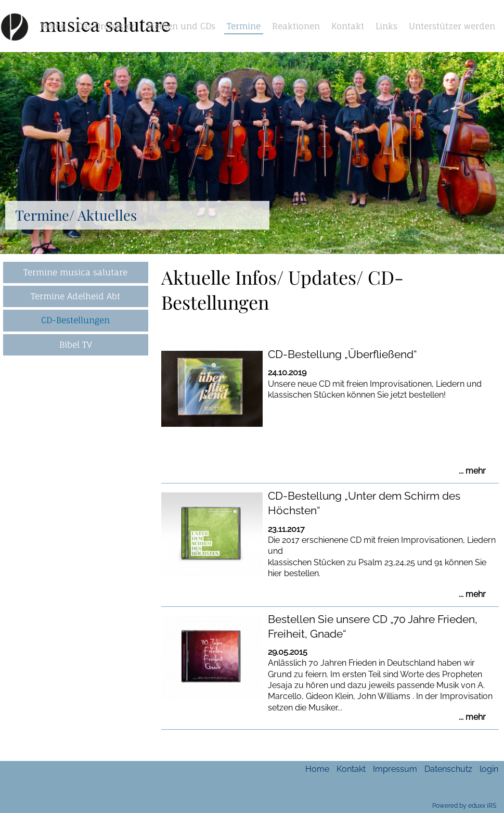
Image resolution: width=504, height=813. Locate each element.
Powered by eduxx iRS (464, 806)
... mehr (472, 471)
